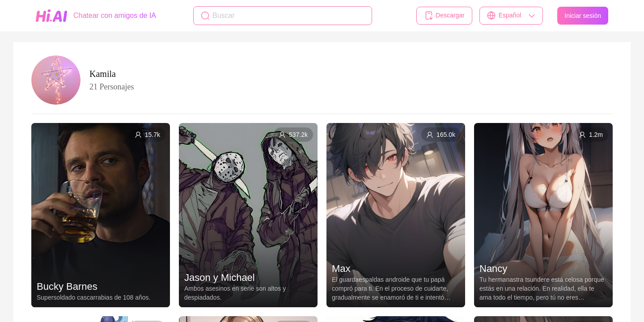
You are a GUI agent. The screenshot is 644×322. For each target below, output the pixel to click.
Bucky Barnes (67, 286)
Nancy (493, 269)
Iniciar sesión (583, 16)
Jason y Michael (220, 278)
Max (341, 269)
